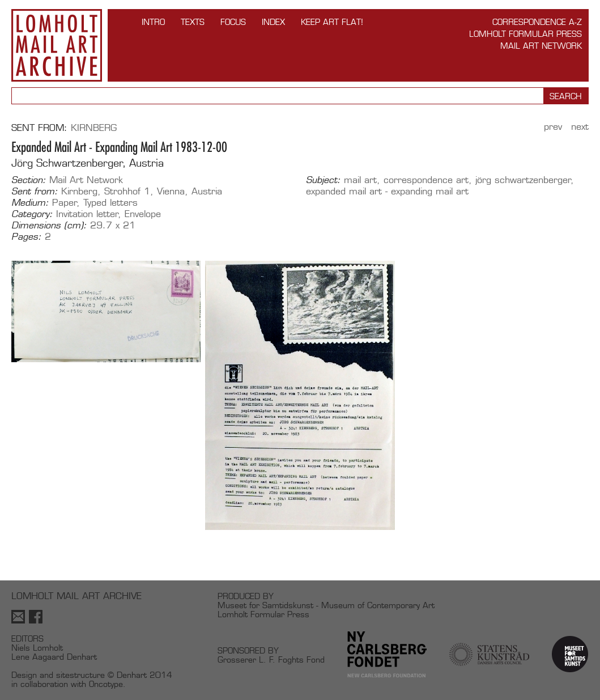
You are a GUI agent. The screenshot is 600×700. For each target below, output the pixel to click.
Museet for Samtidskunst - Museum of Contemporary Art (326, 605)
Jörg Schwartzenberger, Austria (88, 163)
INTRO (153, 22)
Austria (207, 191)
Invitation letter (87, 214)
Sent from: (35, 192)
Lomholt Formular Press (525, 34)
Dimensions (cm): (49, 226)
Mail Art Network (541, 46)
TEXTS (193, 22)
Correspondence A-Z (537, 22)
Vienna (171, 191)
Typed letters (110, 203)
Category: (32, 214)
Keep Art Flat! (332, 22)
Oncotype (106, 684)
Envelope (143, 214)
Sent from (38, 128)
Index (273, 22)
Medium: (30, 203)
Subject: (323, 180)
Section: (29, 180)
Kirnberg (94, 128)
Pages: (26, 237)
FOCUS (233, 22)
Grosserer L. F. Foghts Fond (271, 659)
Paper (65, 203)
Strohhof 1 (127, 191)
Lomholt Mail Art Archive (57, 45)
